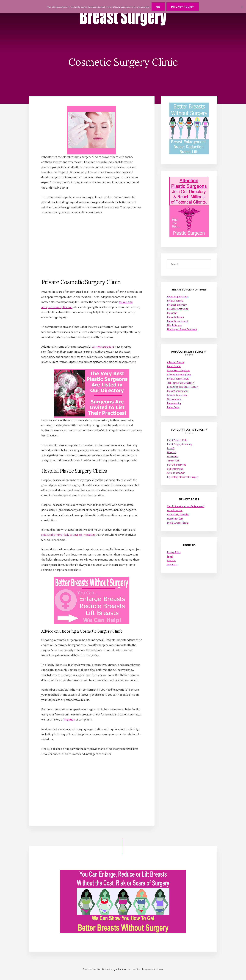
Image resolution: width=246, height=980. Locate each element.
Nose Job (172, 452)
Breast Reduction (175, 317)
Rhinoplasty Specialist (178, 515)
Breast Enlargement (177, 305)
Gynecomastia (174, 399)
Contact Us (172, 565)
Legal (170, 556)
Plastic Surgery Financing (179, 444)
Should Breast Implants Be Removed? (186, 506)
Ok (158, 7)
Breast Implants (175, 301)
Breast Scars (173, 407)
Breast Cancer (174, 366)
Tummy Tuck (173, 461)
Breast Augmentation (178, 297)
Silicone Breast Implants (179, 375)
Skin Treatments (175, 469)
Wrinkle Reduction (176, 473)
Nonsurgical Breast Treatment (182, 329)
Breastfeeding (174, 403)
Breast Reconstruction (178, 309)
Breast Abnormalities (178, 391)
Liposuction (173, 457)
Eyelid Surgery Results (178, 523)
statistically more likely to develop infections (68, 535)
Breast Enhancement (178, 321)
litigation (69, 720)
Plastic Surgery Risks (177, 440)
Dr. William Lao (175, 511)
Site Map (172, 561)
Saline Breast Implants (178, 371)
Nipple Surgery (175, 325)
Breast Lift (172, 313)
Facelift (171, 448)
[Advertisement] (92, 247)
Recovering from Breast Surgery (183, 387)
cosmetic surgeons (103, 347)
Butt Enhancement (176, 465)
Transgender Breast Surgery (181, 383)
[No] (242, 7)
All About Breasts (176, 362)
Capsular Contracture (177, 395)
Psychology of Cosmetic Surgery (183, 477)
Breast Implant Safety (178, 379)
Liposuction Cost (175, 519)
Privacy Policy (174, 552)
